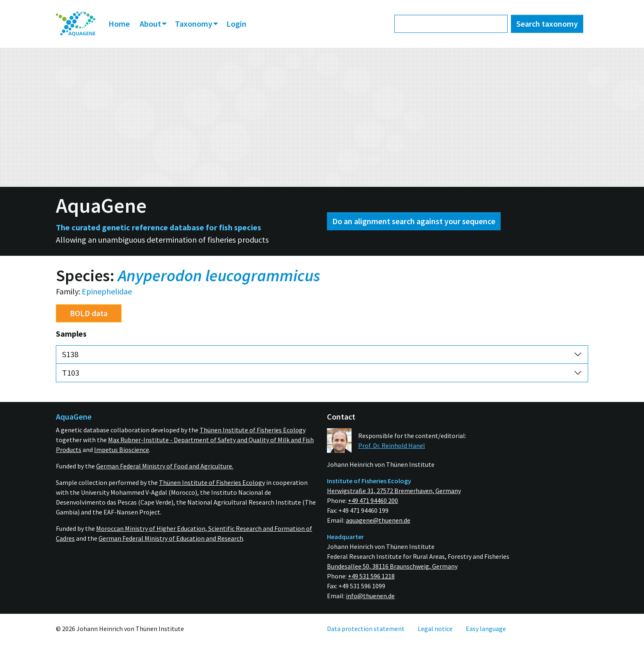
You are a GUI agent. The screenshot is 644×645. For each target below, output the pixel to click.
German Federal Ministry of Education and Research (171, 538)
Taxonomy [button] (194, 24)
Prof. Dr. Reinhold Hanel (392, 445)
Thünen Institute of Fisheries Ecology (253, 430)
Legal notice (435, 629)
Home (119, 24)
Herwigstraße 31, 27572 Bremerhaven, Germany (394, 491)
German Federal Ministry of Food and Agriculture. (165, 466)
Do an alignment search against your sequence (414, 221)
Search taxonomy (547, 24)
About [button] (151, 24)
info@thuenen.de (370, 596)
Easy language (486, 629)
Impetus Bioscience (122, 450)
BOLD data (89, 313)
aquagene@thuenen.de (378, 520)
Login (236, 24)
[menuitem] (76, 24)
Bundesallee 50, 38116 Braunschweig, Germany (392, 566)
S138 (70, 354)
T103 (71, 373)
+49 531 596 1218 (371, 576)
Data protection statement (366, 629)
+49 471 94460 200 (373, 500)
